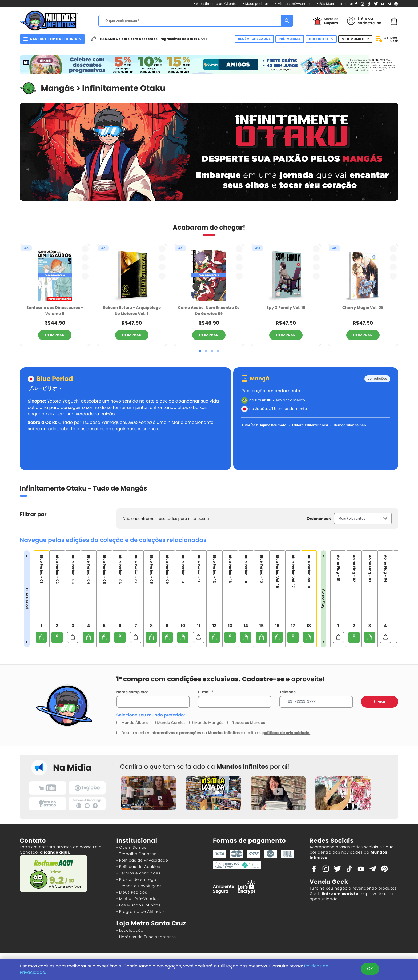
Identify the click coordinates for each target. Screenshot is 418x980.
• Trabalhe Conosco (137, 854)
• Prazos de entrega (136, 879)
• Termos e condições (138, 873)
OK (370, 969)
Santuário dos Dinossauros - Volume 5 (55, 311)
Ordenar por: (319, 519)
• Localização (130, 930)
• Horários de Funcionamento (146, 937)
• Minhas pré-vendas (293, 4)
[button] (200, 351)
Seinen (360, 425)
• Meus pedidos (256, 4)
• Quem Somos (132, 847)
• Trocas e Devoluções (139, 886)
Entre (362, 18)
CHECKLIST (321, 39)
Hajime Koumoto (272, 425)
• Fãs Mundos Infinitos (335, 4)
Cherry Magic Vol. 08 (363, 308)
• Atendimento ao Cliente (215, 4)
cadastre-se (369, 23)
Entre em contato (340, 894)
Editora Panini (316, 425)
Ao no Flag (324, 599)
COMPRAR (55, 335)
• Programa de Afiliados (141, 911)
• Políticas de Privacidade (142, 860)
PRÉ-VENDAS (290, 39)
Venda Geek (329, 882)
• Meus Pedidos (132, 892)
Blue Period (55, 379)
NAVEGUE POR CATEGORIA (52, 39)
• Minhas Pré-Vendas (138, 899)
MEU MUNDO (355, 39)
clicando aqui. (55, 852)
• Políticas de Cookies (138, 867)
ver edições (377, 379)
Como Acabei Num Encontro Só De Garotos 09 (209, 311)
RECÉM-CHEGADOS (254, 39)
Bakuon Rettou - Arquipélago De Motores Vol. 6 (132, 311)
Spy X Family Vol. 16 (286, 308)
